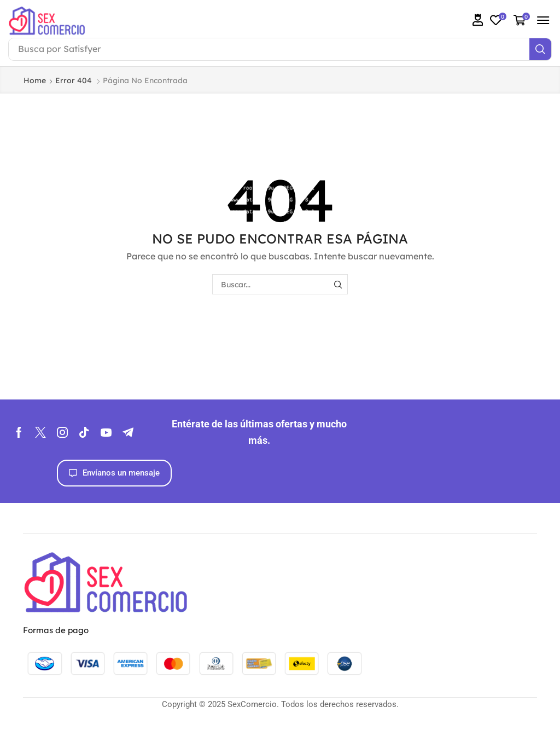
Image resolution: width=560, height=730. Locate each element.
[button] (478, 20)
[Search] (540, 49)
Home (35, 80)
